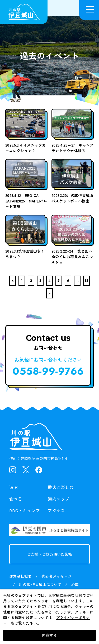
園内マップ (58, 499)
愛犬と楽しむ (61, 487)
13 (87, 281)
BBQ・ (25, 510)
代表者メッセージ (56, 576)
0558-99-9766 (48, 371)
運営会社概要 (21, 576)
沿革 (75, 584)
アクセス (56, 510)
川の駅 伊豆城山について (40, 584)
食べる (16, 499)
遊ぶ (14, 487)
